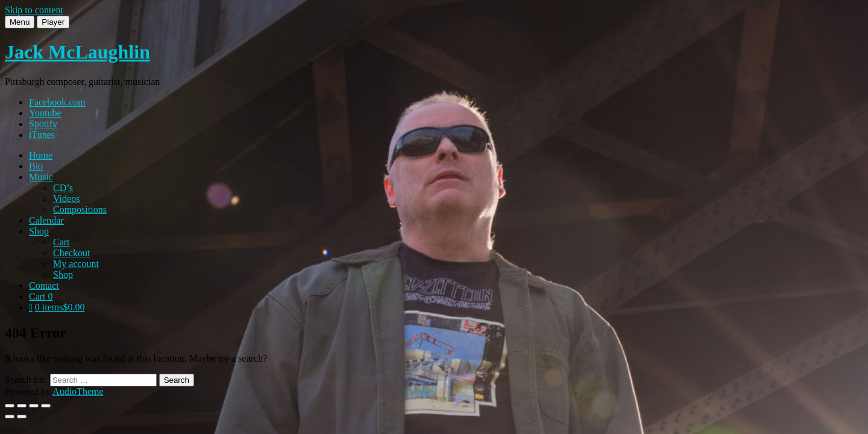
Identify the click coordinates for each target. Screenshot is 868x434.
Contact (44, 285)
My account (76, 264)
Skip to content (34, 10)
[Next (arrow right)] (22, 417)
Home (41, 155)
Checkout (71, 253)
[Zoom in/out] (10, 406)
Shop (39, 231)
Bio (36, 166)
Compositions (80, 209)
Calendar (46, 220)
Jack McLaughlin (77, 52)
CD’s (63, 188)
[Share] (34, 406)
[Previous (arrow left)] (10, 417)
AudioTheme (78, 392)
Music (41, 177)
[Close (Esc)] (46, 406)
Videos (66, 199)
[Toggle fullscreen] (22, 406)
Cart (61, 242)
